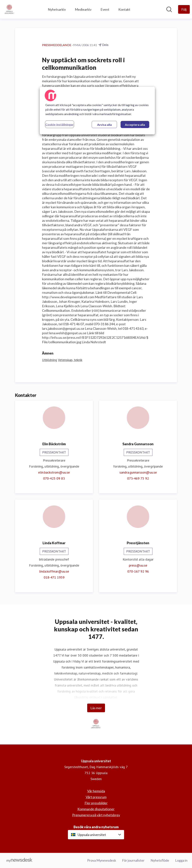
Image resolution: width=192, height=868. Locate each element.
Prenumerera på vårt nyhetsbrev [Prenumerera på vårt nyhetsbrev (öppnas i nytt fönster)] (96, 815)
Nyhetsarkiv (57, 9)
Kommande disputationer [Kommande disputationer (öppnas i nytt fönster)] (96, 809)
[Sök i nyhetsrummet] (169, 9)
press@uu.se (138, 565)
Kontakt (124, 9)
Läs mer (96, 708)
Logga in (181, 860)
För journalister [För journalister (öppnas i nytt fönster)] (133, 860)
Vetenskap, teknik (70, 360)
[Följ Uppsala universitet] (184, 9)
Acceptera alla (135, 125)
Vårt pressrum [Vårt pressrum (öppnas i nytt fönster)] (96, 797)
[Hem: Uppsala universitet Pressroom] (9, 9)
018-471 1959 (54, 577)
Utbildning (49, 360)
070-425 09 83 (54, 478)
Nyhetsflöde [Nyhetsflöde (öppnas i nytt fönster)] (160, 860)
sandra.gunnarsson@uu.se (138, 472)
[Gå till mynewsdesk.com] (19, 861)
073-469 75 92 (138, 478)
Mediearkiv (83, 9)
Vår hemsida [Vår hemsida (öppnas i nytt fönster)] (96, 791)
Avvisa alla (104, 125)
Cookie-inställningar (60, 124)
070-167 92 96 (138, 571)
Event (105, 9)
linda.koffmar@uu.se (54, 571)
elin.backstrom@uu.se (54, 472)
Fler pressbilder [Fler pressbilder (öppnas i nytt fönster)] (96, 803)
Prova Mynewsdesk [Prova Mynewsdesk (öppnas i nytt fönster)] (102, 860)
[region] (97, 111)
